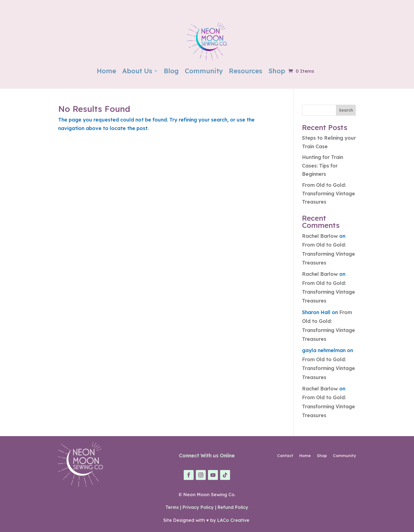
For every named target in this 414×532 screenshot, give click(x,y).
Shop (277, 71)
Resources (246, 71)
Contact (285, 456)
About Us (137, 71)
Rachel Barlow (320, 236)
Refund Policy (233, 507)
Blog (171, 71)
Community (204, 71)
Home (106, 71)
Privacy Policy (198, 507)
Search (346, 110)
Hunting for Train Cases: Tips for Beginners (323, 166)
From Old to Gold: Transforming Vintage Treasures (328, 193)
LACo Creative (234, 520)
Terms (172, 507)
